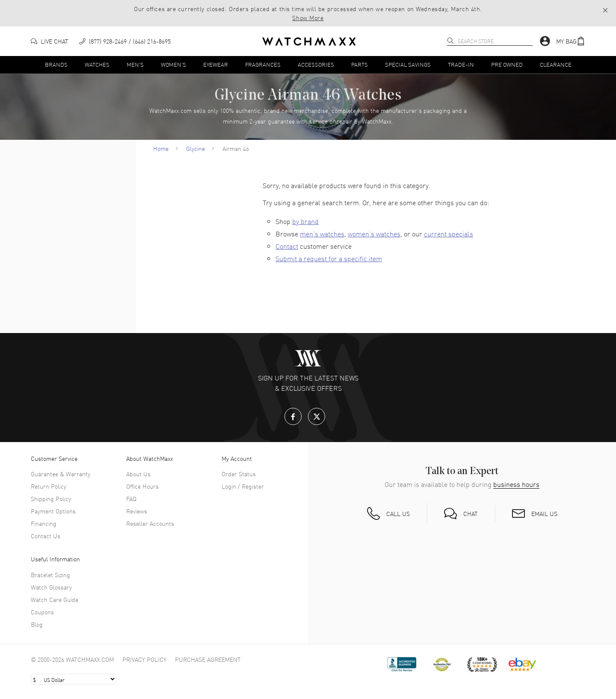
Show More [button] (308, 18)
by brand (305, 221)
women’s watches (374, 233)
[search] (450, 41)
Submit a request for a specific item (329, 258)
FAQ (131, 498)
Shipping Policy (51, 498)
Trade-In (461, 64)
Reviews (137, 511)
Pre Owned (507, 64)
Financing (44, 523)
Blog (37, 624)
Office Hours (142, 486)
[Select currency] (74, 679)
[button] (605, 10)
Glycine (195, 148)
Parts (360, 64)
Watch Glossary (51, 587)
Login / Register (243, 486)
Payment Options (53, 511)
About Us (138, 474)
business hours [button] (516, 484)
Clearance (556, 64)
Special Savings (408, 64)
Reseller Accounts (150, 523)
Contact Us (46, 536)
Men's (135, 64)
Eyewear (216, 64)
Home (161, 148)
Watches (97, 64)
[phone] (125, 41)
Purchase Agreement (208, 659)
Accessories (316, 64)
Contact (287, 246)
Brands (56, 64)
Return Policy (49, 486)
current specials (449, 233)
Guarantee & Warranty (61, 474)
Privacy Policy (144, 659)
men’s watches (322, 233)
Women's (173, 64)
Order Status (239, 474)
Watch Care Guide (55, 599)
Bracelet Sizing (50, 575)
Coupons (42, 612)
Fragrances (263, 64)
